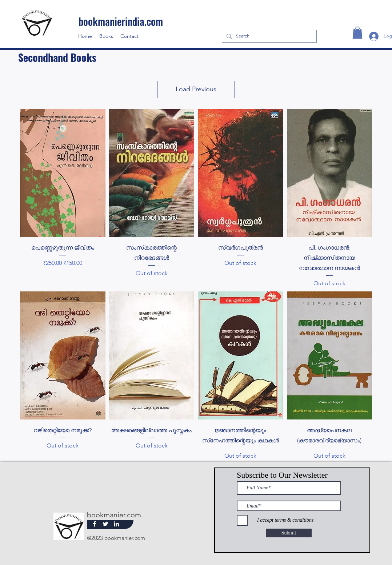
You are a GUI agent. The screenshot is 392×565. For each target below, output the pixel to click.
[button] (357, 33)
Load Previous (196, 89)
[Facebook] (95, 524)
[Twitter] (105, 524)
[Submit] (289, 533)
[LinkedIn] (116, 524)
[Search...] (269, 36)
